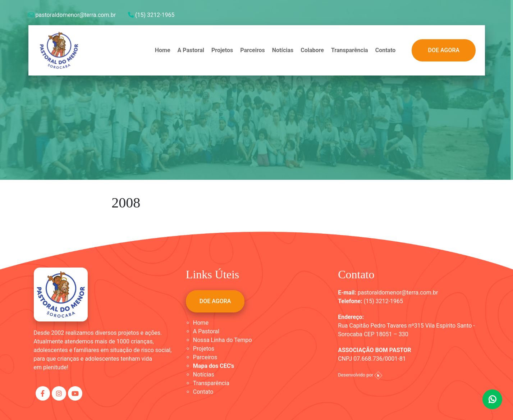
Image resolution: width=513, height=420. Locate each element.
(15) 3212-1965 (151, 15)
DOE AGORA (444, 50)
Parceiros (253, 50)
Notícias (283, 50)
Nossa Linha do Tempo (223, 340)
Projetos (222, 50)
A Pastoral (191, 50)
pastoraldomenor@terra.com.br (72, 15)
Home (163, 50)
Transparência (350, 50)
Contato (386, 50)
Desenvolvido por (360, 375)
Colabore (312, 50)
